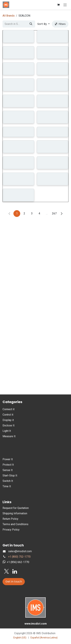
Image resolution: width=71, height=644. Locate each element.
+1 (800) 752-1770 (19, 557)
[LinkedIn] (15, 571)
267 (54, 387)
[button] (43, 24)
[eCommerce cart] (58, 5)
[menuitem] (20, 638)
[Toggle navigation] (65, 5)
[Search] (31, 24)
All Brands (9, 16)
